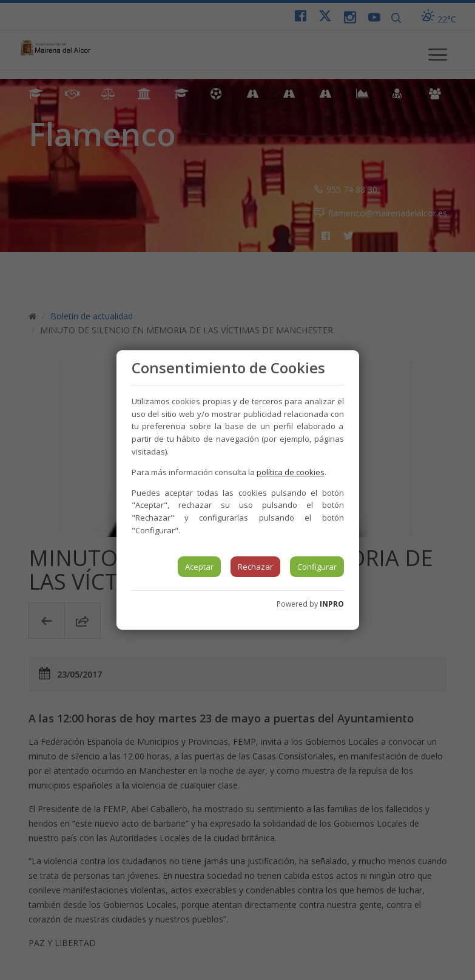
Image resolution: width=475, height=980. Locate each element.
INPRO (332, 604)
